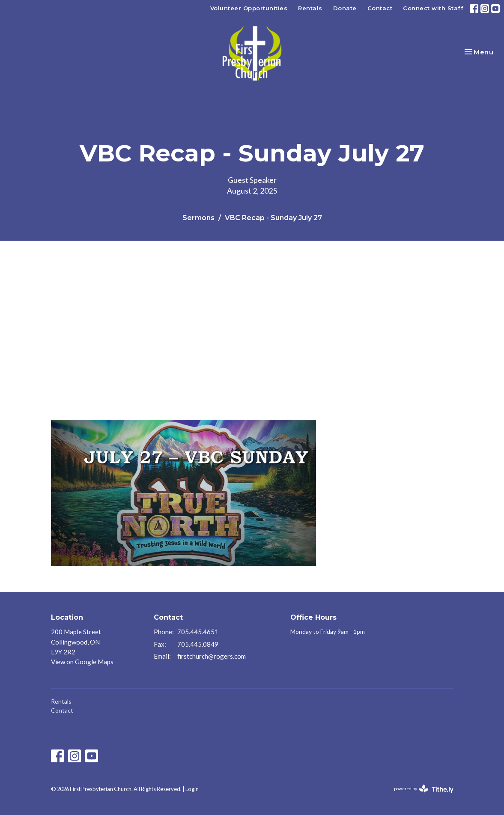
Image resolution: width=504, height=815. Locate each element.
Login (192, 789)
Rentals (310, 8)
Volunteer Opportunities (249, 8)
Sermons (198, 218)
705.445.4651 (198, 632)
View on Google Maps (82, 662)
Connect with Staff (433, 8)
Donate (345, 8)
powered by (424, 789)
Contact (380, 8)
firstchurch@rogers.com (212, 656)
